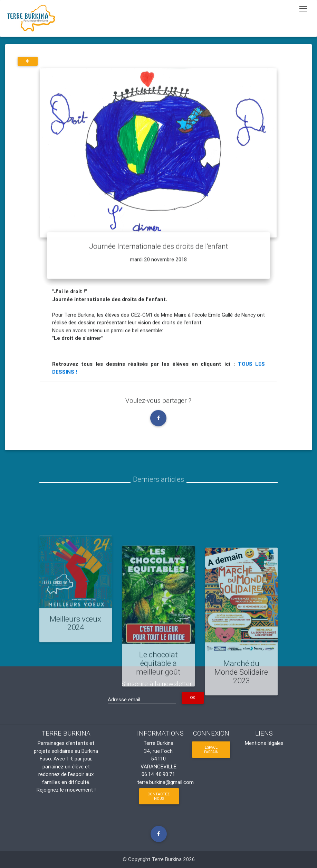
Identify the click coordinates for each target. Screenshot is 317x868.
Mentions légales (264, 743)
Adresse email (124, 699)
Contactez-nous (159, 796)
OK (193, 698)
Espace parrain (211, 750)
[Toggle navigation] (303, 9)
